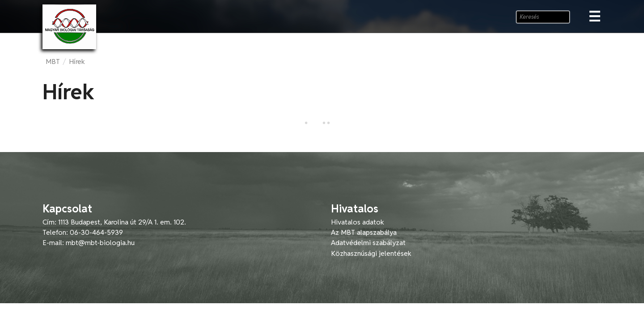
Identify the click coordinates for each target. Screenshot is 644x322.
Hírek (77, 61)
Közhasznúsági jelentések (371, 253)
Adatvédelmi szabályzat (368, 243)
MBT (53, 61)
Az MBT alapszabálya (364, 232)
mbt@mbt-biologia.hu (100, 243)
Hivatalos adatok (358, 222)
